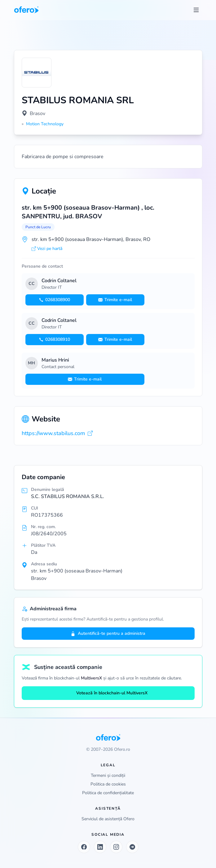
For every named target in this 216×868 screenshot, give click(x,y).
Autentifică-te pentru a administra (108, 633)
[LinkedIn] (100, 847)
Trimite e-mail (115, 300)
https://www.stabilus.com (57, 433)
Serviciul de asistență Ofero (108, 819)
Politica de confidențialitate (108, 793)
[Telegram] (132, 847)
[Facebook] (84, 847)
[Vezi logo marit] (37, 73)
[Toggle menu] (196, 10)
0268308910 (55, 339)
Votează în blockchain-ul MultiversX (108, 693)
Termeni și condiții (108, 775)
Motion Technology (45, 124)
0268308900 (55, 300)
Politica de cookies (108, 784)
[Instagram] (116, 847)
